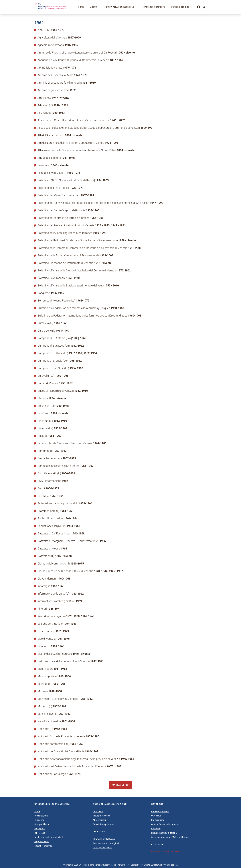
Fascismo (156, 829)
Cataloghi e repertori (103, 848)
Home (81, 7)
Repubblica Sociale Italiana (164, 833)
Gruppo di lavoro (42, 824)
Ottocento (156, 816)
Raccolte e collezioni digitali (106, 843)
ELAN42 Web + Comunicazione (164, 865)
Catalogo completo (154, 7)
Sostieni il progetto (43, 846)
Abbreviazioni (99, 820)
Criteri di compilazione (103, 824)
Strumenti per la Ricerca (104, 839)
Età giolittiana (158, 820)
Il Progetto (39, 820)
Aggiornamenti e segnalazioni (48, 837)
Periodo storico (182, 7)
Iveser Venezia (110, 865)
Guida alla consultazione (122, 7)
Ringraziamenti (42, 841)
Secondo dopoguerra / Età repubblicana (170, 837)
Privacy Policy (123, 865)
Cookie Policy (137, 865)
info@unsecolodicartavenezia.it (168, 852)
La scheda (98, 811)
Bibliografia (40, 829)
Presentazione (41, 816)
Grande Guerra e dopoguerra (165, 824)
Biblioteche (40, 833)
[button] (204, 7)
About (95, 7)
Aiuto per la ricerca (102, 816)
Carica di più (120, 785)
